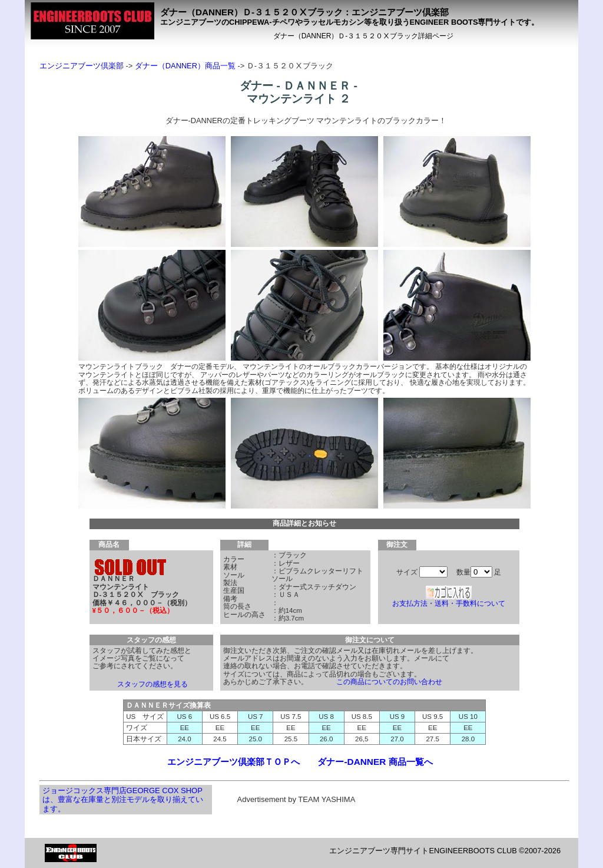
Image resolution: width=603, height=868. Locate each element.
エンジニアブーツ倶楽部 (82, 66)
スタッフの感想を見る (153, 684)
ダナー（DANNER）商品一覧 (185, 66)
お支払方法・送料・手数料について (449, 603)
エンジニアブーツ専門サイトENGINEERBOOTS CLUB (423, 851)
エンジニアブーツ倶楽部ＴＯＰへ (233, 762)
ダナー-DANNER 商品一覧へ (375, 762)
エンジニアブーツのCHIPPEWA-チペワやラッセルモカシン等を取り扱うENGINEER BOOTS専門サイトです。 (349, 22)
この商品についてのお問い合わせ (389, 682)
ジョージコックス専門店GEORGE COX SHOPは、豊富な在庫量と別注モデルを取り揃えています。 (123, 799)
